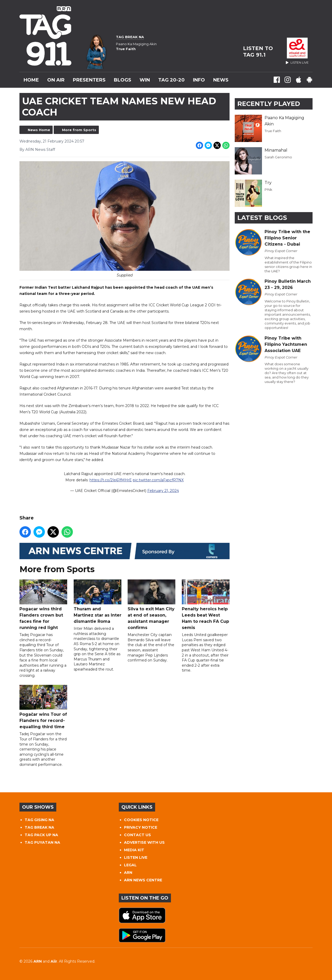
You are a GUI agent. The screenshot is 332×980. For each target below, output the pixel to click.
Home (31, 80)
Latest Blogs (262, 218)
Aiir (54, 961)
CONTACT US (137, 835)
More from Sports (79, 130)
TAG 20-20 (171, 80)
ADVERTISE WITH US (144, 842)
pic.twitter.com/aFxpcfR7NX (158, 480)
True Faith (273, 131)
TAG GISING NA (39, 820)
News (221, 80)
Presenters (89, 80)
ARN (128, 873)
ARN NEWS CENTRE (143, 880)
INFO (199, 80)
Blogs (123, 80)
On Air (56, 80)
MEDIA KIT (134, 850)
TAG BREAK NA (39, 827)
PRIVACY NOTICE (141, 827)
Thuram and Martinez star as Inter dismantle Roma (98, 602)
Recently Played (269, 104)
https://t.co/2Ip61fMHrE (111, 480)
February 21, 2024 (163, 491)
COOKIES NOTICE (141, 820)
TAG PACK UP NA (41, 835)
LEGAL (130, 865)
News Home (39, 130)
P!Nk (268, 190)
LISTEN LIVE (136, 857)
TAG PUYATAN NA (42, 842)
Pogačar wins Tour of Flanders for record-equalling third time (43, 707)
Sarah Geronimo (278, 157)
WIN (145, 80)
